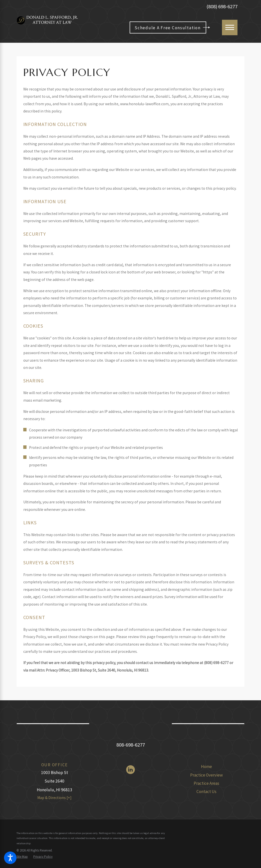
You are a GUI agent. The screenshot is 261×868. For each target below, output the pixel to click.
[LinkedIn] (130, 770)
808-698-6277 (131, 745)
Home (206, 767)
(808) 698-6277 (222, 7)
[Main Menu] (230, 27)
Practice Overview (206, 775)
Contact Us (206, 792)
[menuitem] (206, 767)
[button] (10, 858)
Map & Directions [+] (54, 798)
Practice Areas (206, 783)
